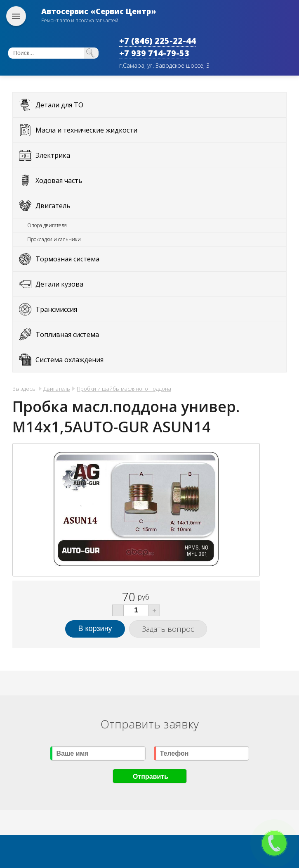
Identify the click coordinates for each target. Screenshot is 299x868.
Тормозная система (67, 259)
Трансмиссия (56, 309)
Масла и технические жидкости (86, 130)
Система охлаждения (69, 360)
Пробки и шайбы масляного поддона (124, 389)
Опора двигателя (47, 225)
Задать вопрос (168, 629)
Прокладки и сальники (54, 239)
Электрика (53, 155)
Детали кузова (59, 284)
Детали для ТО (59, 105)
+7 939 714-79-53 (154, 53)
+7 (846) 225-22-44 (158, 41)
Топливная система (67, 334)
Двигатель (53, 206)
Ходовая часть (59, 180)
